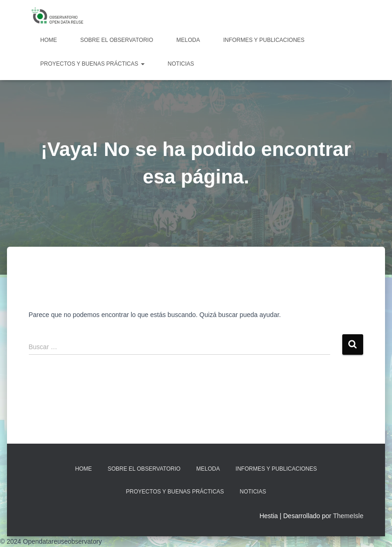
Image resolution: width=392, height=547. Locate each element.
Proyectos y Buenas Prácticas (93, 64)
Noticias (181, 64)
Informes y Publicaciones (264, 40)
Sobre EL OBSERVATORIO (117, 40)
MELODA (188, 40)
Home (49, 40)
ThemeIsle (348, 516)
